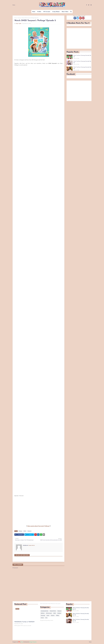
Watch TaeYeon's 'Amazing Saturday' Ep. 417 (82, 56)
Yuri (46, 618)
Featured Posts (53, 611)
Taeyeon (19, 18)
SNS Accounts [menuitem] (47, 12)
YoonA (42, 618)
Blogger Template (33, 642)
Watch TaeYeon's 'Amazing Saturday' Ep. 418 (82, 68)
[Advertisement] (79, 38)
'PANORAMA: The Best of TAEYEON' (24, 622)
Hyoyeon (59, 611)
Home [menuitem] (34, 12)
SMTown (43, 613)
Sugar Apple (19, 23)
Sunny (48, 616)
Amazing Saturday (45, 611)
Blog (22, 642)
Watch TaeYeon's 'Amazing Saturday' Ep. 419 (81, 620)
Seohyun (59, 613)
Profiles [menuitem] (39, 12)
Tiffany (58, 616)
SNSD (25, 531)
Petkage (20, 531)
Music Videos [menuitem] (65, 12)
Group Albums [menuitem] (56, 12)
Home (14, 5)
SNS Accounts (49, 613)
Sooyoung (43, 616)
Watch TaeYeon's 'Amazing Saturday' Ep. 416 (82, 62)
